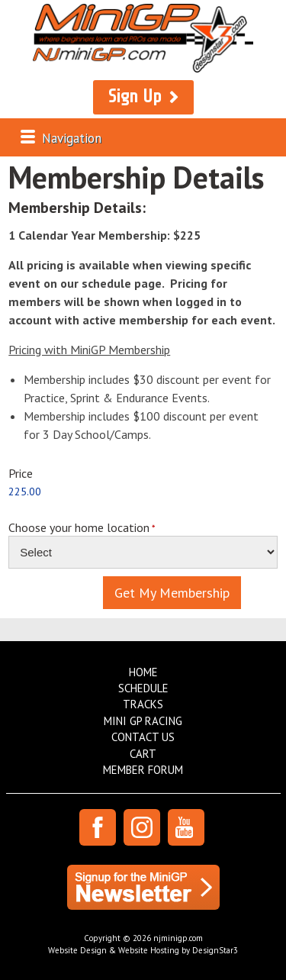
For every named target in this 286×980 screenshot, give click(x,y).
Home (143, 672)
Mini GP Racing (143, 721)
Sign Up (135, 97)
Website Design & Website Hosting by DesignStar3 (143, 950)
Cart (143, 754)
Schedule (143, 688)
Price (21, 473)
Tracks (143, 704)
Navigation (72, 138)
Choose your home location (79, 527)
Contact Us (143, 737)
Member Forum (143, 770)
